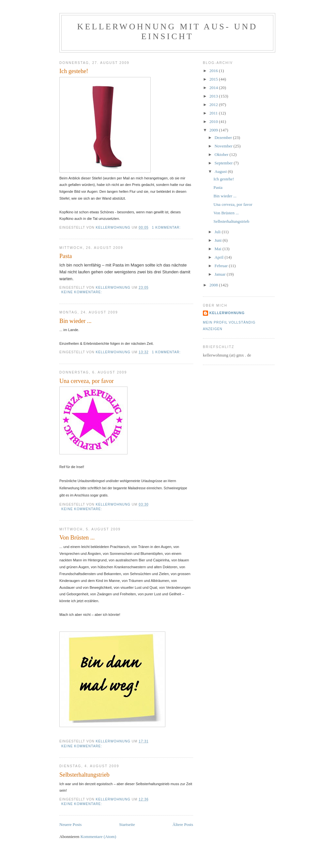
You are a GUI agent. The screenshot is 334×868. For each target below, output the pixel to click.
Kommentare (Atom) (98, 837)
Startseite (127, 824)
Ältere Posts (183, 824)
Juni (219, 240)
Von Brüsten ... (77, 538)
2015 (214, 79)
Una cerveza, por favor (87, 381)
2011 (214, 113)
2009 (214, 130)
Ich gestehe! (74, 71)
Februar (222, 266)
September (224, 163)
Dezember (224, 137)
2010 (214, 122)
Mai (219, 249)
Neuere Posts (70, 824)
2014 (214, 88)
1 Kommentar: (167, 228)
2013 (214, 96)
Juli (218, 232)
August (221, 171)
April (220, 257)
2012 (214, 105)
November (224, 146)
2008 (214, 285)
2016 (214, 71)
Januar (221, 274)
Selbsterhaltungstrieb (84, 775)
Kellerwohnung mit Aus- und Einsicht (167, 31)
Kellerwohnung (227, 313)
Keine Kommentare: (82, 292)
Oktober (222, 154)
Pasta (66, 256)
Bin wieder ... (76, 321)
